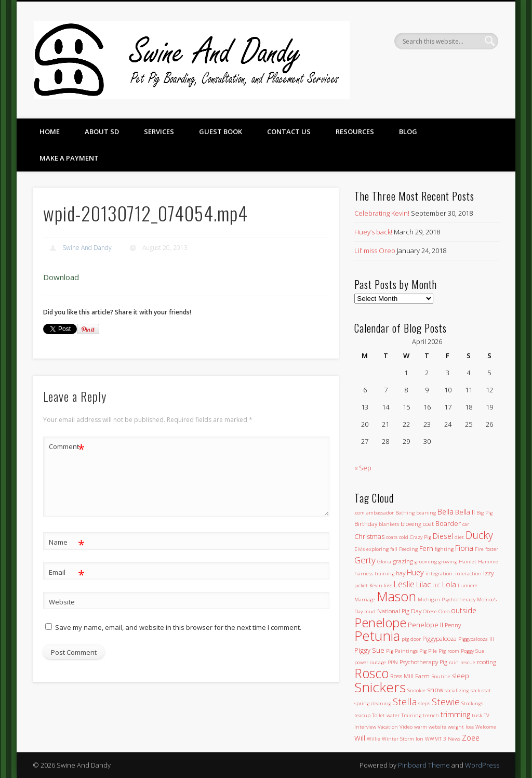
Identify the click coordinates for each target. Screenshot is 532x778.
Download (61, 277)
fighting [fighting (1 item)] (444, 549)
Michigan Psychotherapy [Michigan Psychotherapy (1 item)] (447, 599)
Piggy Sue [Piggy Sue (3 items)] (369, 650)
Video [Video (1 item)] (406, 727)
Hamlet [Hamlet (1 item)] (468, 562)
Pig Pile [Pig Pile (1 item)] (428, 651)
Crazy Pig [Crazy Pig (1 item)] (421, 537)
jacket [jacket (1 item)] (361, 585)
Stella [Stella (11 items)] (405, 701)
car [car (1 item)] (466, 524)
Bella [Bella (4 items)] (445, 512)
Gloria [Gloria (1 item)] (384, 562)
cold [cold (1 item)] (404, 537)
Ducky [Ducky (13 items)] (479, 535)
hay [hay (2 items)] (401, 573)
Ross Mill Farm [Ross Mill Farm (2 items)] (410, 676)
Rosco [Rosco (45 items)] (371, 673)
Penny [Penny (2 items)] (453, 625)
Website (62, 602)
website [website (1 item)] (437, 727)
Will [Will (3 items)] (360, 738)
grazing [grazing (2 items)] (403, 561)
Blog (408, 131)
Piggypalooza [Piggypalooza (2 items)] (440, 638)
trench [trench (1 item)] (431, 715)
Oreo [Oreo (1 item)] (444, 611)
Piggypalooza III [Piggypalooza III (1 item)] (476, 639)
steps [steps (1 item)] (424, 703)
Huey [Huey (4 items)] (415, 572)
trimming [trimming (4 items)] (455, 714)
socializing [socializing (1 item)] (457, 690)
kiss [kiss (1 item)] (388, 585)
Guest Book (221, 131)
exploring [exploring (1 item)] (377, 549)
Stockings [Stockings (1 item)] (472, 703)
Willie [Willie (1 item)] (374, 739)
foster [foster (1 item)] (492, 549)
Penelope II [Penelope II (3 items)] (425, 625)
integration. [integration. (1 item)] (440, 573)
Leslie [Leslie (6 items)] (404, 584)
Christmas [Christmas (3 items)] (369, 536)
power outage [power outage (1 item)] (370, 662)
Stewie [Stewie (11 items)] (446, 701)
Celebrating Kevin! (382, 213)
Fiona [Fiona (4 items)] (464, 548)
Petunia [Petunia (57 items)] (377, 636)
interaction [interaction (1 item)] (468, 573)
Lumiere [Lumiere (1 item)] (468, 585)
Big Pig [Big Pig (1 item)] (484, 513)
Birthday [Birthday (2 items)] (366, 523)
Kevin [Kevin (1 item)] (376, 585)
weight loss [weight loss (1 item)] (461, 727)
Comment (67, 447)
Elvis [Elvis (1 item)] (360, 549)
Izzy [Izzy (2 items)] (488, 573)
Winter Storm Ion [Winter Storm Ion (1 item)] (403, 739)
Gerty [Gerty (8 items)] (365, 560)
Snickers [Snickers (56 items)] (380, 687)
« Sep (363, 468)
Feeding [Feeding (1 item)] (408, 549)
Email (67, 572)
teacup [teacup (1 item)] (362, 715)
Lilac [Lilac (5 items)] (423, 584)
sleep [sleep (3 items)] (461, 676)
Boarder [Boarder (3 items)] (448, 523)
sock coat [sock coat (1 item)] (481, 690)
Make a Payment (69, 158)
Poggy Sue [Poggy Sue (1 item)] (473, 651)
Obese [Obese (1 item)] (430, 611)
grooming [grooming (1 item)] (426, 562)
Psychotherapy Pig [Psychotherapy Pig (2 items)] (423, 662)
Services (159, 131)
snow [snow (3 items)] (435, 690)
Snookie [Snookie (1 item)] (416, 690)
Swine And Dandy (87, 248)
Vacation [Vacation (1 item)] (388, 727)
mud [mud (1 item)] (370, 611)
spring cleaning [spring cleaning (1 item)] (373, 703)
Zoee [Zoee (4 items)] (471, 738)
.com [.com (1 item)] (360, 513)
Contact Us (289, 131)
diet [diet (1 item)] (459, 537)
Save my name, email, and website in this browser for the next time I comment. (178, 627)
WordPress (482, 765)
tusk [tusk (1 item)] (477, 715)
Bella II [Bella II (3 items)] (465, 512)
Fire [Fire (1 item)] (479, 549)
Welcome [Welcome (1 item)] (486, 727)
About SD (102, 131)
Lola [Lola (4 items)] (449, 584)
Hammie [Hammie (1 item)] (488, 562)
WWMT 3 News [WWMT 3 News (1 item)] (443, 739)
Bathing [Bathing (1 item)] (405, 513)
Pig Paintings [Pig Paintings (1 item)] (402, 651)
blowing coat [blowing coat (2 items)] (417, 523)
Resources (355, 131)
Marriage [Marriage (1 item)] (365, 599)
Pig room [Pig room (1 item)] (449, 651)
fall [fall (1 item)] (394, 549)
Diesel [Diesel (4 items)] (443, 536)
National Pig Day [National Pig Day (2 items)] (399, 611)
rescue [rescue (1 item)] (468, 662)
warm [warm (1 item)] (421, 727)
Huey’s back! (373, 232)
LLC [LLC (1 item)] (436, 585)
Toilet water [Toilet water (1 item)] (386, 715)
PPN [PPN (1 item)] (393, 662)
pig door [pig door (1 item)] (411, 639)
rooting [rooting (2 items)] (487, 662)
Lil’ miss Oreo (375, 250)
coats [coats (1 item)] (392, 537)
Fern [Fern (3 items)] (426, 548)
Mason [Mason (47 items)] (396, 596)
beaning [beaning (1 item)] (426, 513)
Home (50, 131)
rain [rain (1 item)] (454, 662)
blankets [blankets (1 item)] (389, 524)
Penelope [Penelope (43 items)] (380, 622)
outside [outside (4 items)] (464, 610)
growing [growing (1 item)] (448, 562)
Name (67, 542)
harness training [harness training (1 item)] (374, 573)
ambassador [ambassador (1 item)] (380, 513)
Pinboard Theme (424, 765)
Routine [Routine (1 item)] (441, 676)
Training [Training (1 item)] (411, 715)
